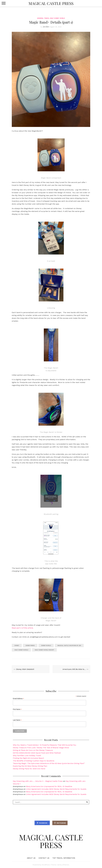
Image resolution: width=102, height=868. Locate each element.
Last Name (17, 720)
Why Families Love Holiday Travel (27, 755)
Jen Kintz (46, 27)
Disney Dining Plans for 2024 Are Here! (29, 769)
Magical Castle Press (51, 3)
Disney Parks (30, 645)
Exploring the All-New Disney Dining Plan (30, 766)
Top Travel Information (64, 858)
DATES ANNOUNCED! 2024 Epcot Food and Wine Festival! (37, 753)
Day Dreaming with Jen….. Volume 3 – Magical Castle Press (38, 781)
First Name (17, 709)
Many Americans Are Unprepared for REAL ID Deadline (49, 786)
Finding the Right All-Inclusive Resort (28, 758)
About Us (31, 858)
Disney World (46, 645)
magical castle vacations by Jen (69, 645)
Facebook (43, 823)
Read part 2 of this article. (23, 628)
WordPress (46, 865)
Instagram (61, 823)
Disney (17, 645)
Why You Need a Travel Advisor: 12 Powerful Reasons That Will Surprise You (45, 745)
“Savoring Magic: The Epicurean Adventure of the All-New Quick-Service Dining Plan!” (49, 763)
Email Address (18, 699)
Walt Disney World (57, 18)
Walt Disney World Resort (44, 650)
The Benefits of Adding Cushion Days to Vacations (34, 761)
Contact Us (44, 858)
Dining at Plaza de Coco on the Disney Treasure (33, 750)
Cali (58, 865)
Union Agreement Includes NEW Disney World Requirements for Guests (56, 789)
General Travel (43, 18)
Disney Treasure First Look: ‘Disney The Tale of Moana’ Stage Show (41, 748)
